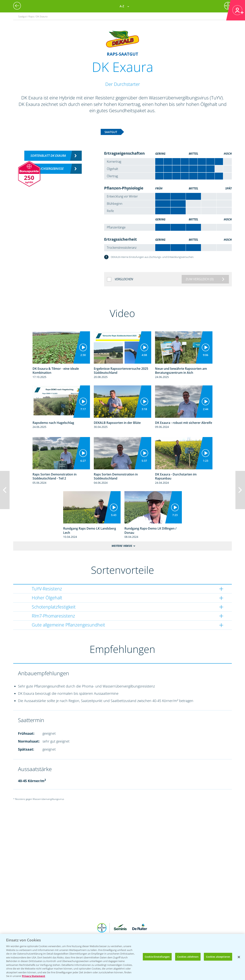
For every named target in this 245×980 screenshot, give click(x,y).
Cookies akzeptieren (218, 956)
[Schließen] (239, 957)
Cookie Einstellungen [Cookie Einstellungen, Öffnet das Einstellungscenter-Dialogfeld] (157, 956)
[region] (122, 957)
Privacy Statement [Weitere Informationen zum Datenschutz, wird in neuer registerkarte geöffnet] (34, 976)
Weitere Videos (122, 546)
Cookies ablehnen (188, 956)
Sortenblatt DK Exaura (48, 156)
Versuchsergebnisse (48, 169)
